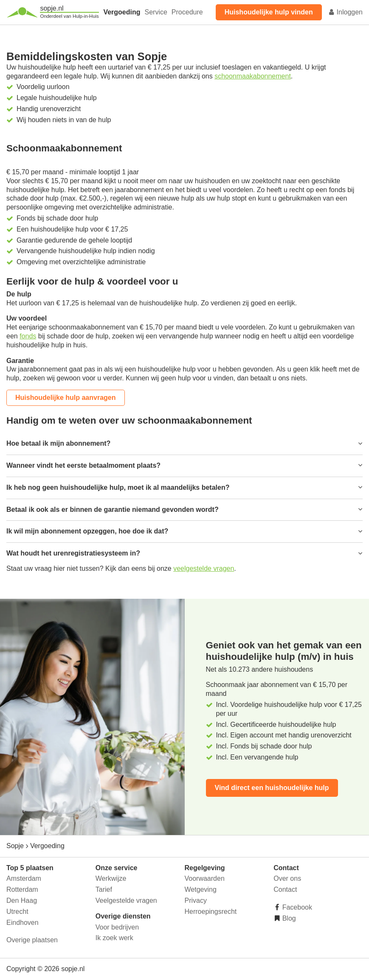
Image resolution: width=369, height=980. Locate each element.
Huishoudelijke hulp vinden (269, 12)
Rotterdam (22, 889)
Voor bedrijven (117, 927)
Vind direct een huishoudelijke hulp (272, 788)
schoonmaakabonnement (253, 76)
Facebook (296, 907)
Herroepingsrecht (211, 912)
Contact (285, 889)
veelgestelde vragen (204, 568)
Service (156, 12)
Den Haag (22, 900)
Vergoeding (122, 12)
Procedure (187, 12)
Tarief (104, 889)
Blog (288, 918)
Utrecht (17, 912)
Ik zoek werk (114, 938)
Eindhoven (23, 923)
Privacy (196, 900)
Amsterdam (24, 878)
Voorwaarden (205, 878)
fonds (28, 336)
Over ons (287, 878)
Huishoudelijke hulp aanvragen (66, 398)
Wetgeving (201, 889)
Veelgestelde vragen (126, 900)
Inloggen (345, 12)
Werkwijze (111, 878)
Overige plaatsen (32, 940)
